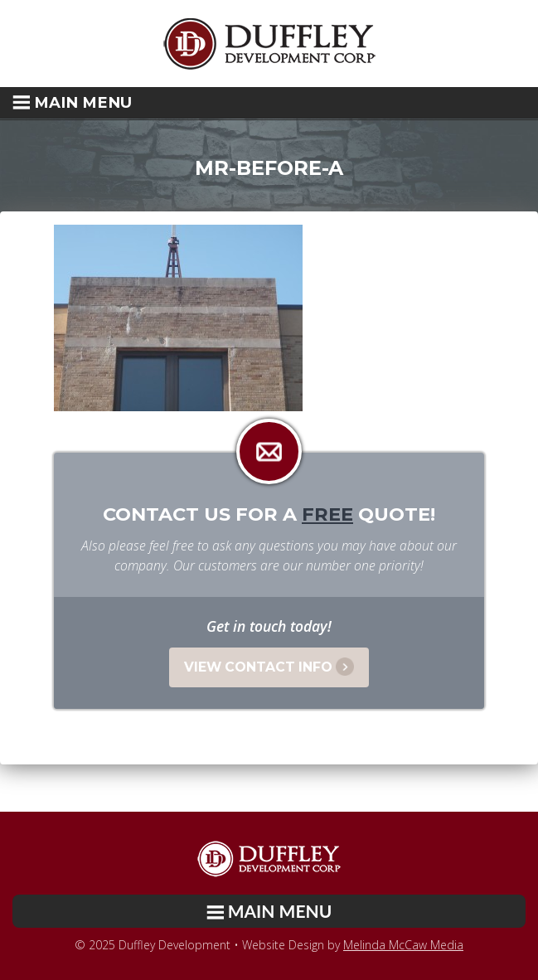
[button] (269, 103)
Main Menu (72, 102)
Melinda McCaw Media (403, 945)
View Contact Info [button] (269, 667)
